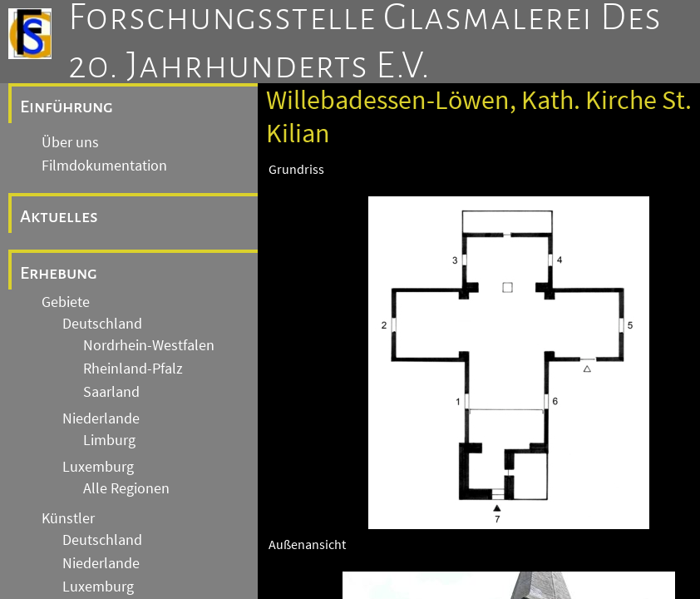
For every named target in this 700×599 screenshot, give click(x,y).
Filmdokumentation (104, 166)
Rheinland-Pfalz (133, 369)
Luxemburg (98, 467)
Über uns (70, 142)
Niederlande (101, 418)
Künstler (68, 518)
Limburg (109, 440)
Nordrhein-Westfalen (149, 345)
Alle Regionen (126, 488)
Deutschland (102, 324)
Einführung (67, 106)
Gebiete (66, 302)
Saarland (111, 392)
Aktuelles (59, 216)
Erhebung (59, 273)
